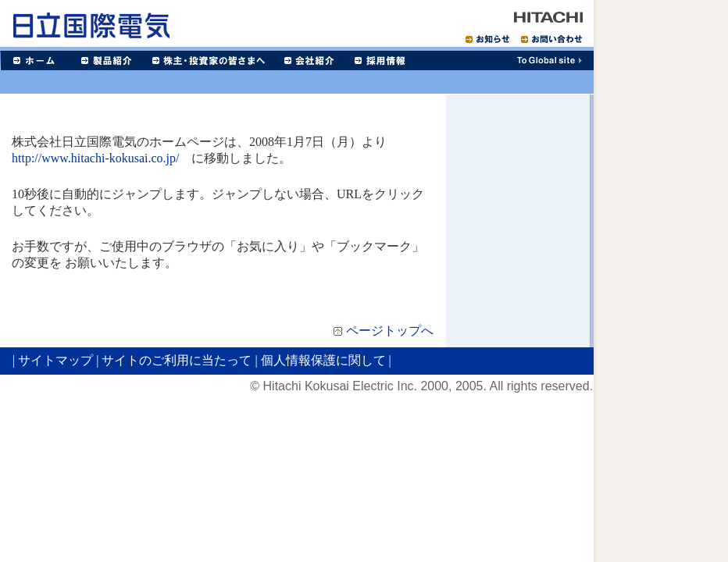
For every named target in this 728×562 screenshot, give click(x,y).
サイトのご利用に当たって (177, 360)
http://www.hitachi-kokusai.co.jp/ (95, 158)
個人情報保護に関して (323, 360)
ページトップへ (390, 331)
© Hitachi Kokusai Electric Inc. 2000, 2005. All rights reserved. (421, 386)
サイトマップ (55, 360)
